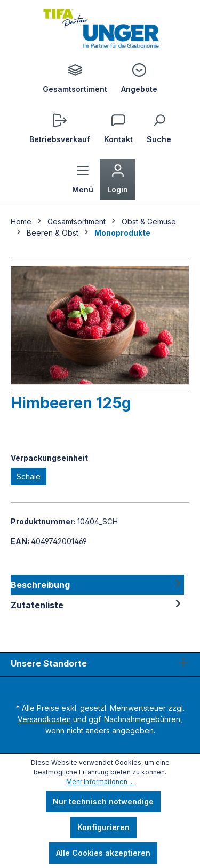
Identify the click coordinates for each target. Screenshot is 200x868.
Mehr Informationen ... (100, 782)
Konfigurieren (103, 827)
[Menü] (83, 180)
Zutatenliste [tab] (97, 605)
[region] (100, 325)
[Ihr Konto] (118, 180)
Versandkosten (44, 719)
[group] (100, 325)
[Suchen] (159, 129)
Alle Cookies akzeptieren (103, 853)
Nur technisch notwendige (103, 801)
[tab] (97, 585)
